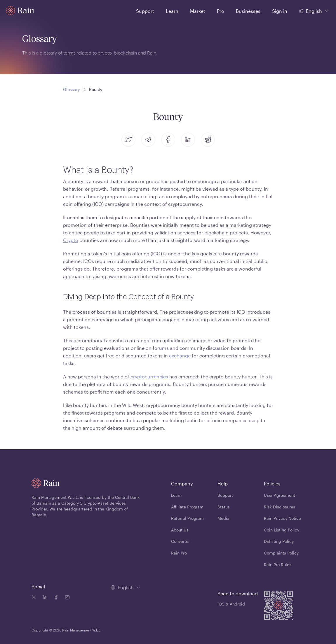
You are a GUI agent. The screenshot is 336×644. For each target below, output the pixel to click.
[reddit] (208, 140)
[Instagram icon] (66, 598)
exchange (180, 356)
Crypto (71, 240)
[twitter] (128, 140)
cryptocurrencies (149, 377)
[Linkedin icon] (44, 598)
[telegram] (148, 140)
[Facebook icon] (55, 598)
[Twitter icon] (34, 598)
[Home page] (20, 10)
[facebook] (168, 140)
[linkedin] (188, 140)
